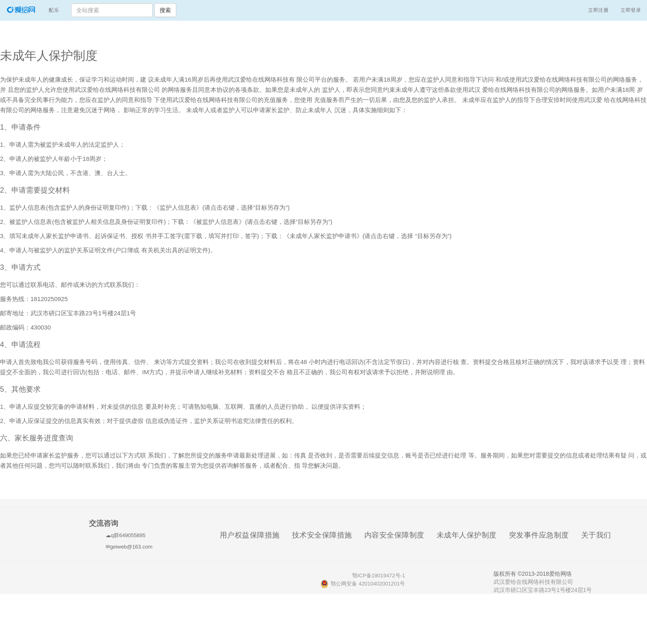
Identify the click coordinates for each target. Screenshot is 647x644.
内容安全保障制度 (397, 535)
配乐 (57, 9)
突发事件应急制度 (542, 535)
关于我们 (599, 535)
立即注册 (598, 10)
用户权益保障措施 (253, 535)
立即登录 (631, 10)
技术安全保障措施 (325, 535)
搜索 (165, 10)
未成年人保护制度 (470, 535)
